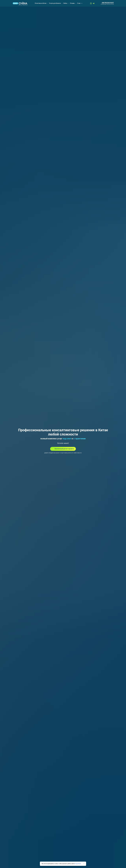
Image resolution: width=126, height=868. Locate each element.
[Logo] (20, 3)
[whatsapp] (91, 3)
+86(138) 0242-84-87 (108, 3)
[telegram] (94, 3)
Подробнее (78, 864)
